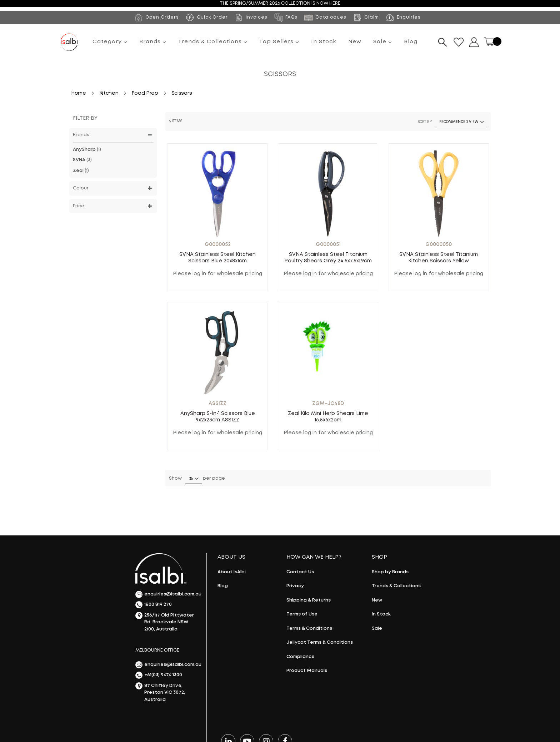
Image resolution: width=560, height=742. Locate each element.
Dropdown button (474, 42)
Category (110, 42)
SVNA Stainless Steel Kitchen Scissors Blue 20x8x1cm (217, 258)
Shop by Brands (390, 572)
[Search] (442, 42)
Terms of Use (302, 614)
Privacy (295, 586)
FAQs (286, 18)
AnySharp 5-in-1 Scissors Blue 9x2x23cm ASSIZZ (218, 417)
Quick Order (212, 17)
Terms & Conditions (309, 629)
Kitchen (110, 93)
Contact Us (300, 572)
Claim (366, 18)
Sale (383, 42)
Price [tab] (79, 206)
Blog (411, 42)
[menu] (255, 42)
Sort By (425, 122)
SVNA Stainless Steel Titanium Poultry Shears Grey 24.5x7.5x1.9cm (328, 258)
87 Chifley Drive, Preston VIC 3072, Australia (160, 692)
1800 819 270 (154, 605)
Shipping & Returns (309, 600)
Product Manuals (307, 671)
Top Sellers (279, 42)
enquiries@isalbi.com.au (167, 594)
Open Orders (156, 18)
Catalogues (325, 18)
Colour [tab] (81, 188)
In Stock (324, 42)
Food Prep (145, 93)
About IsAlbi (232, 572)
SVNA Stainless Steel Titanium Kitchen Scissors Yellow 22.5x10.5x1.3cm (439, 258)
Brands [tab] (81, 135)
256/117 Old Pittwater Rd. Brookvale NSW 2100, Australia (165, 622)
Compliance (301, 657)
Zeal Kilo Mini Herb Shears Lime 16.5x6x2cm (328, 417)
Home (79, 93)
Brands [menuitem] (153, 42)
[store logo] (69, 42)
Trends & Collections (213, 42)
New (355, 42)
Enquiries (403, 18)
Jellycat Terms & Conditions (320, 642)
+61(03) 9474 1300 (159, 675)
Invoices (251, 18)
